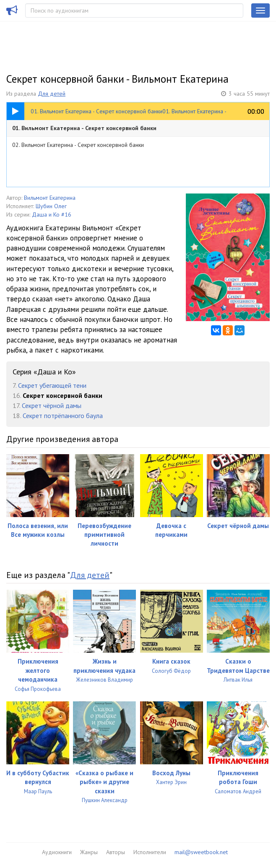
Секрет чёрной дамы (52, 405)
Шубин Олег (51, 206)
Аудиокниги (57, 852)
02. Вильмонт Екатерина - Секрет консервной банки (78, 145)
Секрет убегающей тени (52, 385)
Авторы (116, 852)
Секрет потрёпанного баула (63, 416)
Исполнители (150, 852)
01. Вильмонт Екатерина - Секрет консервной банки (84, 128)
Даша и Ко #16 (52, 214)
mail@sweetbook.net (201, 852)
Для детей (52, 94)
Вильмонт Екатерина (50, 198)
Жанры (89, 852)
